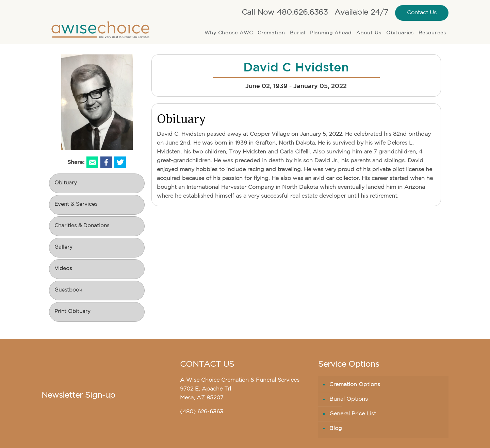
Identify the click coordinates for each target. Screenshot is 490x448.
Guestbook (68, 290)
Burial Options (349, 399)
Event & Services (76, 205)
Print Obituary (72, 312)
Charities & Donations (82, 226)
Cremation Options (355, 385)
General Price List (353, 414)
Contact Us (422, 13)
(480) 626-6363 (202, 412)
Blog (336, 429)
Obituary (66, 183)
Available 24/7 (361, 13)
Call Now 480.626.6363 (285, 13)
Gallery (63, 247)
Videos (63, 269)
